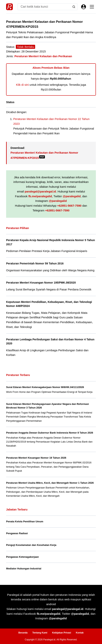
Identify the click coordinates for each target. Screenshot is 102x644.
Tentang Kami (40, 633)
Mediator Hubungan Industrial (24, 569)
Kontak (80, 633)
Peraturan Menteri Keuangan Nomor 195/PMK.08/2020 (41, 283)
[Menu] (92, 7)
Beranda (23, 633)
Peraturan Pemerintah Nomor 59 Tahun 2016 (35, 263)
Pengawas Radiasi (17, 533)
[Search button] (74, 7)
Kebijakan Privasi (62, 633)
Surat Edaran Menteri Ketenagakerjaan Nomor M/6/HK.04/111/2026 (45, 387)
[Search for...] (44, 7)
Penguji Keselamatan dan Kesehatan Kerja (31, 545)
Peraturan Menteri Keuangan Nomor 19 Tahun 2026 (36, 458)
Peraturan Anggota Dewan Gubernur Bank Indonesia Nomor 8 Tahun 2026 (50, 433)
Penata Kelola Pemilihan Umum (25, 521)
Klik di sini (22, 85)
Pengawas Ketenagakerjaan (22, 557)
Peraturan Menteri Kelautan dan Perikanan (43, 56)
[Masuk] (84, 7)
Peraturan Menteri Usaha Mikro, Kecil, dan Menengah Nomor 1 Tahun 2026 (50, 483)
